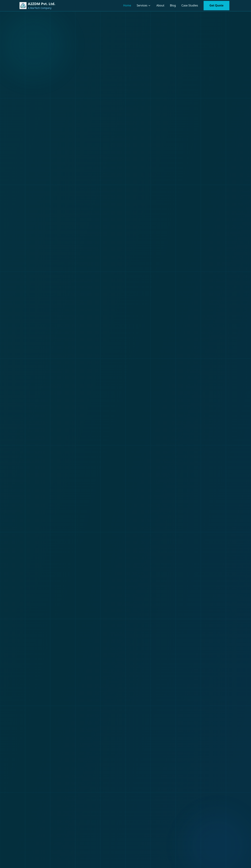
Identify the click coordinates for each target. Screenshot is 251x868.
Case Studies (190, 5)
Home (127, 5)
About (160, 5)
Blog (173, 5)
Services (142, 5)
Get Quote (216, 5)
